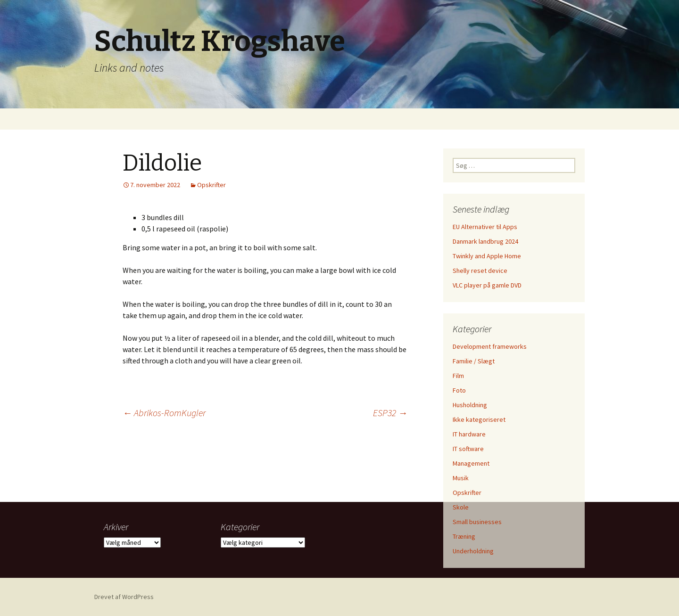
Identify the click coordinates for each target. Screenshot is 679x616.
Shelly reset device (480, 271)
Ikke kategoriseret (479, 419)
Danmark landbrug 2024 (485, 241)
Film (458, 376)
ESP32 (390, 413)
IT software (468, 449)
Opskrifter (211, 185)
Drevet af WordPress (124, 597)
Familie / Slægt (474, 361)
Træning (464, 536)
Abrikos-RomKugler (164, 413)
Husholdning (470, 405)
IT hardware (469, 434)
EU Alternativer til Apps (485, 227)
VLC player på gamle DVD (487, 285)
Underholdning (473, 551)
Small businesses (477, 522)
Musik (461, 478)
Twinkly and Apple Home (487, 256)
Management (471, 463)
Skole (461, 507)
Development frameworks (490, 346)
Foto (459, 390)
